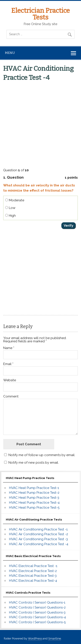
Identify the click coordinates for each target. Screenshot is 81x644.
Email (8, 364)
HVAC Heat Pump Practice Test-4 (34, 503)
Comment (11, 396)
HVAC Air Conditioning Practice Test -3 (38, 539)
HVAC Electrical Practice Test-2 (33, 571)
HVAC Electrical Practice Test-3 (33, 576)
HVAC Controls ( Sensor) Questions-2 (37, 607)
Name (9, 348)
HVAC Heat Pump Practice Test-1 (34, 488)
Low (10, 208)
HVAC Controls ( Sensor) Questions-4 (37, 617)
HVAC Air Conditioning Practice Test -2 (39, 534)
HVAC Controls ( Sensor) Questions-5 (37, 622)
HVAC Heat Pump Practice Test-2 (34, 493)
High (10, 216)
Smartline (55, 638)
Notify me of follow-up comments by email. (42, 455)
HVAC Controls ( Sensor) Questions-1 (37, 602)
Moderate (15, 200)
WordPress (35, 638)
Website (10, 380)
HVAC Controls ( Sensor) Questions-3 (37, 612)
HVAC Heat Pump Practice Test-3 (34, 498)
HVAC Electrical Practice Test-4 (33, 581)
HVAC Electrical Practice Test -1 (33, 566)
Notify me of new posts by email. (34, 463)
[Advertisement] (40, 124)
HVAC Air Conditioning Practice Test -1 (38, 529)
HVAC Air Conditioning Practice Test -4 (39, 544)
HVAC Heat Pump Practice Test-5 (34, 508)
